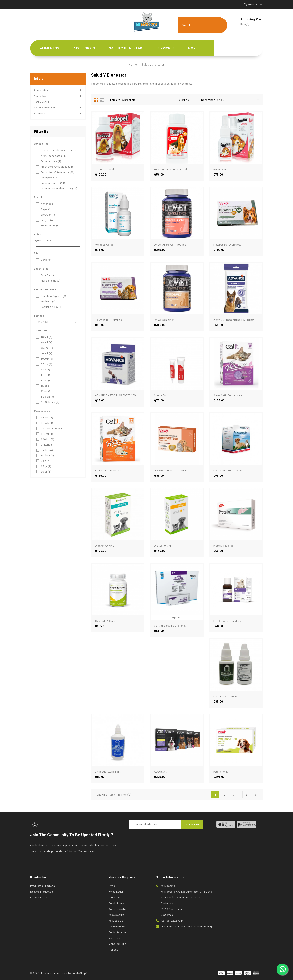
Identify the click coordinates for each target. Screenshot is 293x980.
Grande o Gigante (53, 296)
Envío (112, 886)
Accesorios (84, 48)
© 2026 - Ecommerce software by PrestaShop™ (59, 973)
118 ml (47, 434)
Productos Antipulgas (57, 167)
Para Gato (49, 275)
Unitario (48, 445)
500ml (46, 353)
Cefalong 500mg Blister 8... (171, 626)
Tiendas (113, 950)
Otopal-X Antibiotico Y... (228, 696)
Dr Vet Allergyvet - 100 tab (170, 245)
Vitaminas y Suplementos (59, 188)
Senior (47, 260)
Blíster (47, 450)
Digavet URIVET (163, 546)
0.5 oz (47, 364)
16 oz (46, 386)
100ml (46, 337)
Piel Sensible (51, 281)
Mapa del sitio (117, 944)
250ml (46, 343)
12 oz (46, 380)
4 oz (45, 375)
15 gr (46, 466)
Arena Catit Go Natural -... (229, 395)
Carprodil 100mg (105, 621)
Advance (48, 204)
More (193, 48)
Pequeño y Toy (52, 307)
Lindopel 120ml (104, 169)
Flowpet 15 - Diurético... (109, 320)
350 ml (47, 348)
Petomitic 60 (221, 772)
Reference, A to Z (231, 100)
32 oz (46, 391)
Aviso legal (116, 892)
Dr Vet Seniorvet (164, 320)
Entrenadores (51, 161)
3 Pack (47, 423)
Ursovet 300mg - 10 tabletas (171, 471)
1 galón (47, 397)
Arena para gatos (54, 156)
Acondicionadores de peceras (60, 151)
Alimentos (50, 48)
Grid (96, 100)
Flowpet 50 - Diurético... (228, 245)
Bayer (46, 209)
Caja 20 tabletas (53, 428)
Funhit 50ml (220, 169)
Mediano (48, 302)
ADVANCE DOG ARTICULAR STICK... (235, 320)
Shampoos (50, 178)
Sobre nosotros (118, 909)
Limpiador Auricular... (108, 772)
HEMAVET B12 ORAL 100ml (170, 169)
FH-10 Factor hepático (227, 621)
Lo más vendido (40, 898)
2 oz (45, 370)
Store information (170, 877)
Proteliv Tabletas (223, 546)
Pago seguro (116, 915)
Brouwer (48, 215)
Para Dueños (42, 102)
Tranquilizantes (53, 183)
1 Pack (47, 418)
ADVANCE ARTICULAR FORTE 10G (115, 395)
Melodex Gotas (104, 245)
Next (256, 795)
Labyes (47, 220)
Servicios (165, 48)
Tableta (47, 455)
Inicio (39, 79)
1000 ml (48, 359)
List (102, 100)
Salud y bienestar (126, 48)
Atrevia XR (160, 772)
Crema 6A (160, 395)
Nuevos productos (42, 892)
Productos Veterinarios (58, 172)
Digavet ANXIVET (105, 546)
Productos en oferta (43, 886)
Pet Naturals (50, 226)
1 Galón (48, 439)
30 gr (46, 472)
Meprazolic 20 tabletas (228, 471)
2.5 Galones (50, 402)
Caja (46, 461)
